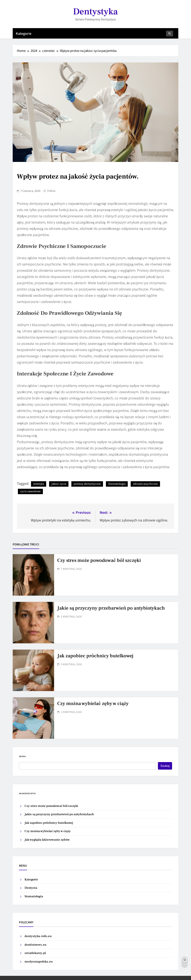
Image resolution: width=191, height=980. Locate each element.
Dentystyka (95, 12)
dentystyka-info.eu (38, 936)
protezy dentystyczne (87, 484)
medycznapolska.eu (39, 962)
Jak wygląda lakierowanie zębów (47, 840)
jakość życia (59, 484)
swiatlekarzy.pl (35, 953)
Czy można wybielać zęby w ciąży (93, 704)
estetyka (39, 484)
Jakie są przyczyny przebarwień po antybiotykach (111, 608)
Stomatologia (117, 484)
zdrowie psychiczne (145, 484)
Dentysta (31, 888)
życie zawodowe (30, 491)
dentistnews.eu (35, 945)
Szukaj (22, 756)
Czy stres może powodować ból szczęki (99, 560)
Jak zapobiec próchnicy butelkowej (95, 656)
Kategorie (24, 33)
